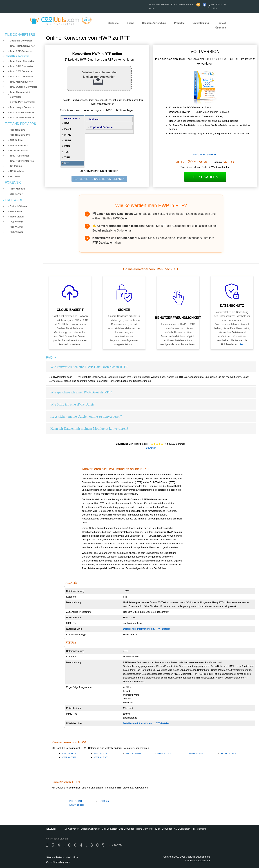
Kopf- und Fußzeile (101, 127)
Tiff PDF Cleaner (19, 150)
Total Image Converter (22, 107)
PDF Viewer (16, 227)
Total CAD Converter (21, 66)
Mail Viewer (16, 211)
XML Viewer (16, 232)
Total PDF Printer (19, 156)
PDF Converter (71, 829)
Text (67, 152)
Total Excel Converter (22, 61)
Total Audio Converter (22, 112)
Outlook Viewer (18, 206)
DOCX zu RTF (77, 805)
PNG (67, 146)
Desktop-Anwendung (154, 23)
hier (241, 344)
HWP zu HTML (134, 754)
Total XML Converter (21, 77)
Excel (68, 129)
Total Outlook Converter (23, 87)
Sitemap (51, 857)
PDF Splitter (17, 140)
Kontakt (221, 23)
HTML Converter (145, 829)
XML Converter (182, 829)
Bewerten (151, 448)
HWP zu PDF (69, 754)
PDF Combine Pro (20, 135)
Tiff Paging (16, 166)
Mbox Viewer (17, 217)
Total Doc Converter (17, 56)
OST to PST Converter (22, 102)
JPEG (68, 140)
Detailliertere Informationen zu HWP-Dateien (147, 629)
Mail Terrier (16, 194)
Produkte (179, 23)
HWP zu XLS (101, 754)
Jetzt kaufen (205, 177)
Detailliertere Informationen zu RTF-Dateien (146, 723)
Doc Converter (126, 829)
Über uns (221, 28)
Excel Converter (164, 829)
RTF (67, 163)
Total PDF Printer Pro (22, 161)
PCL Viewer (16, 222)
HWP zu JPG (196, 754)
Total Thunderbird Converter (20, 94)
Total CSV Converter (21, 71)
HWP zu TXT (101, 757)
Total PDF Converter (21, 51)
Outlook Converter (90, 829)
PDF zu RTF (76, 801)
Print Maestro (17, 189)
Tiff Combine (17, 171)
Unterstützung (201, 23)
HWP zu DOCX (166, 754)
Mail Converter (109, 829)
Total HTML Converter (22, 46)
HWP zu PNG (228, 754)
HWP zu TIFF (69, 757)
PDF (67, 123)
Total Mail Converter (21, 82)
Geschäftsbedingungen (58, 862)
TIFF (67, 157)
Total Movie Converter (22, 117)
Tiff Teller (15, 176)
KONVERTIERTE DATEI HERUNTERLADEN (99, 179)
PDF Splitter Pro (19, 145)
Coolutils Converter (21, 41)
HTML (68, 135)
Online (130, 23)
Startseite (113, 23)
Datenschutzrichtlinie (67, 857)
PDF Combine (18, 130)
